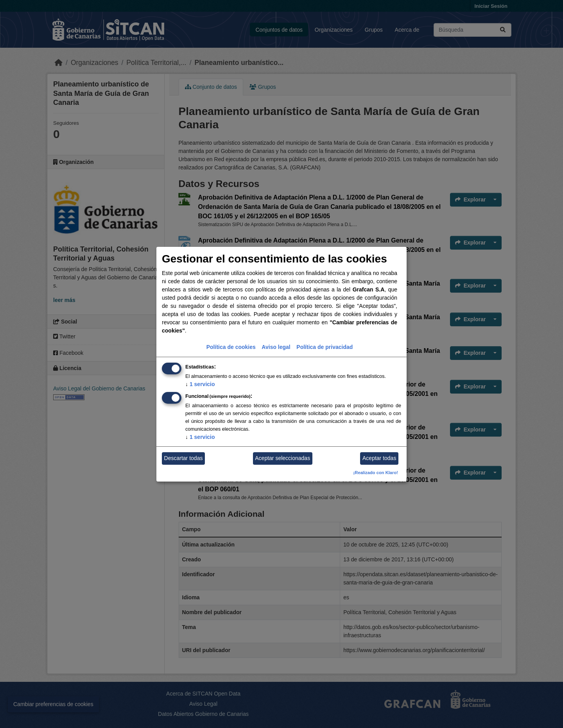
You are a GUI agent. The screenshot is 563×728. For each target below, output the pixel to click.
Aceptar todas (379, 458)
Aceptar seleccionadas (282, 458)
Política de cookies (231, 347)
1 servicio (200, 384)
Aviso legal (276, 347)
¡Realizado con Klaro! (376, 473)
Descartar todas (184, 458)
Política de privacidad (325, 347)
